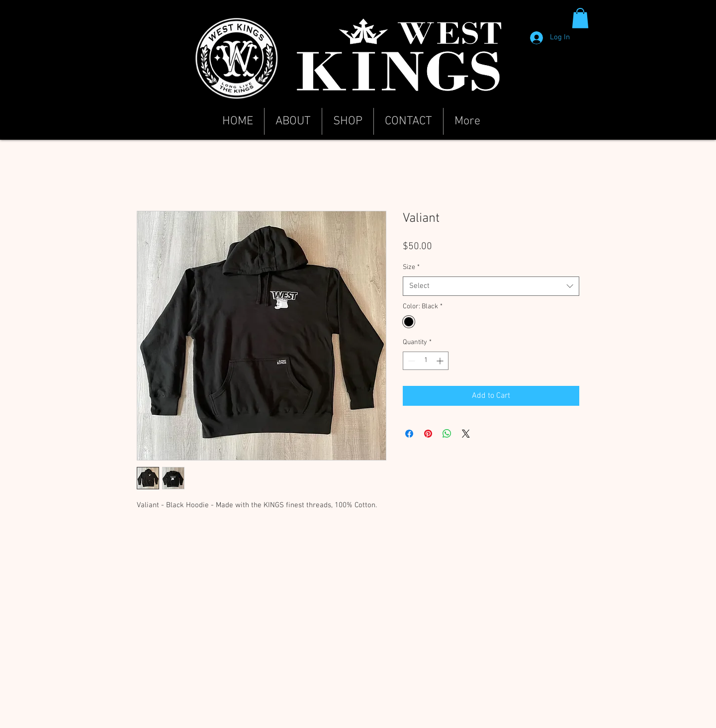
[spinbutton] (426, 361)
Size (411, 267)
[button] (580, 18)
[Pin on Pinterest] (428, 434)
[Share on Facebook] (409, 434)
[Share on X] (466, 434)
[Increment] (441, 361)
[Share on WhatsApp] (447, 434)
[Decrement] (410, 361)
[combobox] (491, 286)
